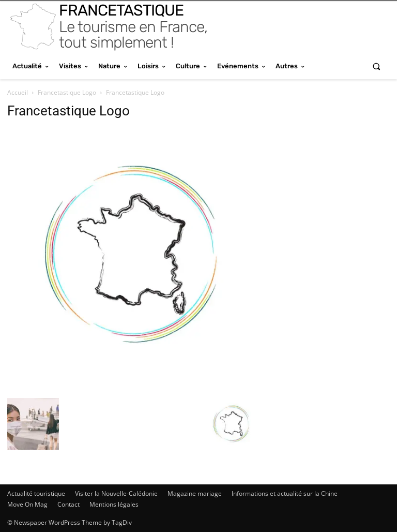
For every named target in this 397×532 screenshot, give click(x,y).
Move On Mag (27, 504)
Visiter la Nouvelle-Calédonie (116, 493)
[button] (377, 66)
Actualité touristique (36, 493)
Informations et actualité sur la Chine (285, 493)
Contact (68, 504)
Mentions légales (114, 504)
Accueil (18, 92)
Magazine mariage (195, 493)
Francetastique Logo (67, 92)
